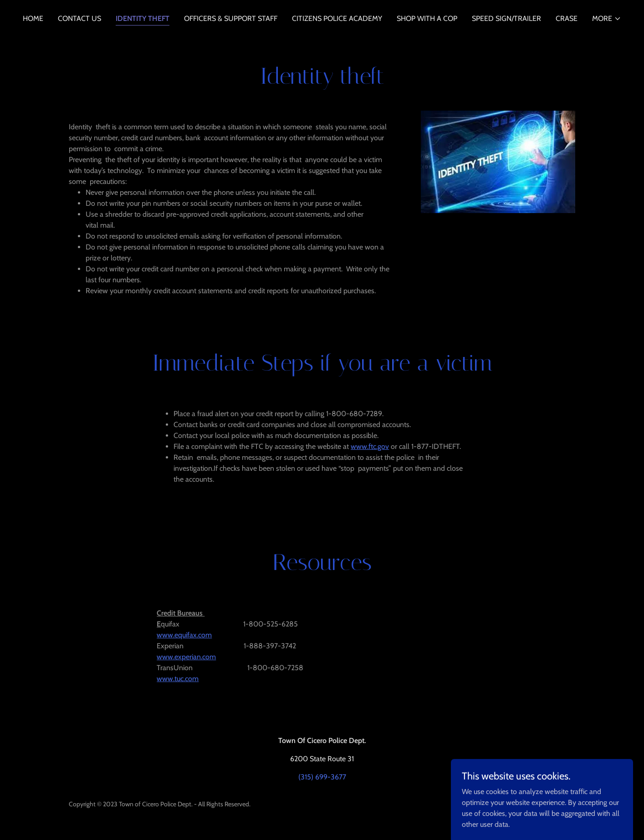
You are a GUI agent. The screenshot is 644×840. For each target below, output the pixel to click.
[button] (607, 19)
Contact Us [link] (79, 18)
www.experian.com (186, 657)
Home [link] (33, 18)
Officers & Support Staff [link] (231, 18)
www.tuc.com (178, 679)
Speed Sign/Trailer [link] (506, 18)
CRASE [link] (567, 18)
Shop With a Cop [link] (427, 18)
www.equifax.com (184, 635)
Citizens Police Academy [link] (337, 18)
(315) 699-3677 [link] (322, 777)
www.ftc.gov (370, 446)
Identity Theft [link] (143, 18)
